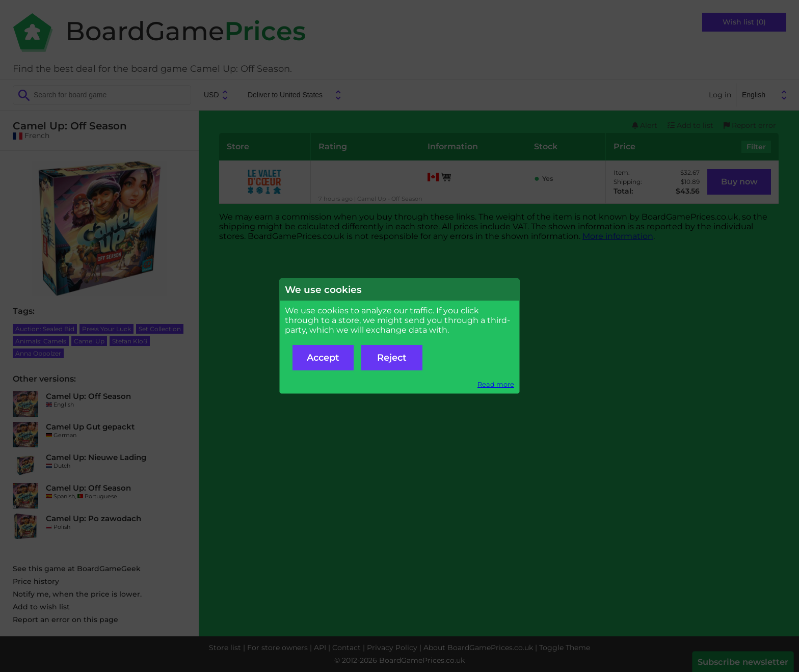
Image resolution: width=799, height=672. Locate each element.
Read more (496, 384)
